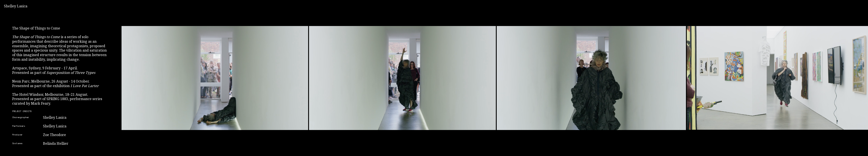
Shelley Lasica (16, 6)
